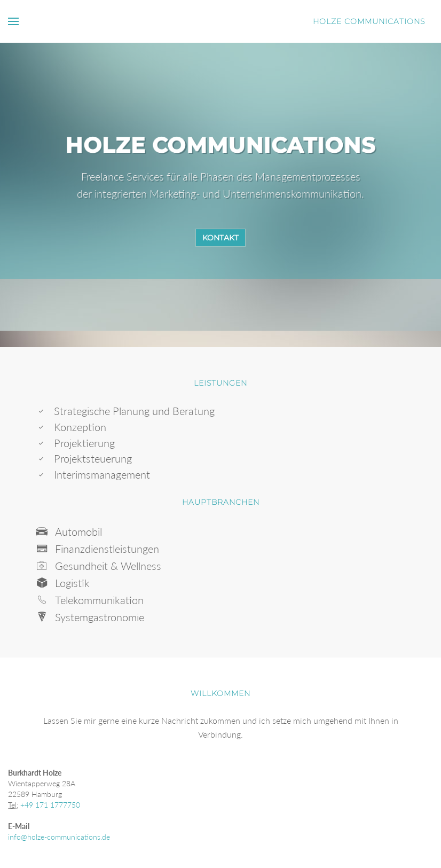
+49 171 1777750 (50, 805)
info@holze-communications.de (59, 837)
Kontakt (220, 238)
